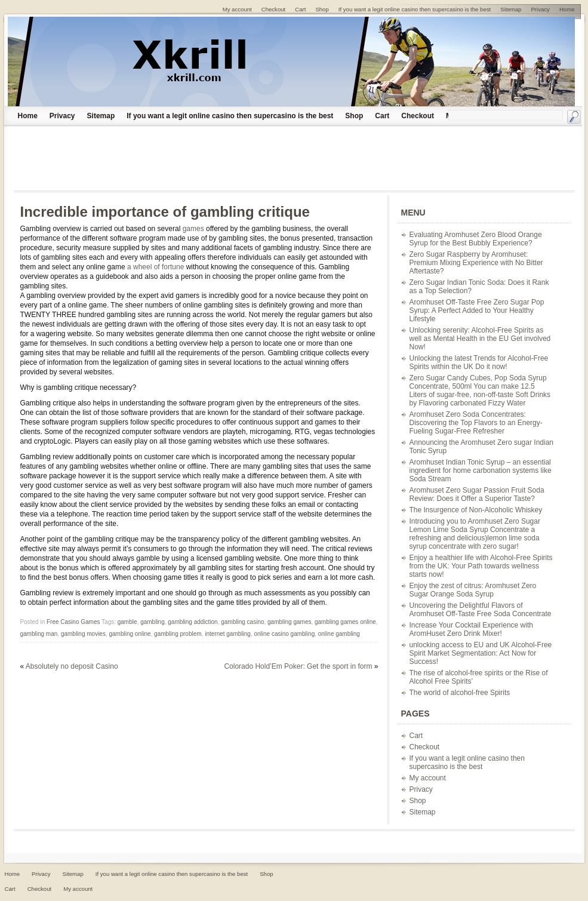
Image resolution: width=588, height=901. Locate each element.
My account (428, 778)
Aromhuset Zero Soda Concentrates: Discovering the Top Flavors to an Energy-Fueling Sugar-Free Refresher (476, 423)
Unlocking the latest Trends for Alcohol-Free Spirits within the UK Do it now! (479, 362)
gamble (127, 622)
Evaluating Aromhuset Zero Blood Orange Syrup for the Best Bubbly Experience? (476, 239)
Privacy (62, 116)
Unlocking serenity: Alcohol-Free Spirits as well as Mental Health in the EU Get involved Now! (480, 339)
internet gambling (228, 634)
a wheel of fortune (156, 267)
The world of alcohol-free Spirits (460, 693)
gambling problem (178, 634)
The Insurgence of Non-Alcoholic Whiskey (476, 510)
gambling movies (83, 634)
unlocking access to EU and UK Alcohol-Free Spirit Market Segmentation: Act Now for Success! (481, 653)
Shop (354, 116)
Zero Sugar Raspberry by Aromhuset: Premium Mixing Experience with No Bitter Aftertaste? (476, 263)
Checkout (418, 116)
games (193, 229)
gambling (153, 622)
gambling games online (345, 622)
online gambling (339, 634)
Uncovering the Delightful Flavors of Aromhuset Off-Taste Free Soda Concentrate (481, 610)
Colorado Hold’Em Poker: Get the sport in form (298, 666)
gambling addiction (193, 622)
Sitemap (101, 116)
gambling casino (242, 622)
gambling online (130, 634)
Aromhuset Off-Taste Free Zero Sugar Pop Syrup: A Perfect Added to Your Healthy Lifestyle (477, 310)
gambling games (289, 622)
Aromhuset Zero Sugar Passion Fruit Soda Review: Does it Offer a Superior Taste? (477, 494)
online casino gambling (284, 634)
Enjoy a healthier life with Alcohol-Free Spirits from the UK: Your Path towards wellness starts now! (481, 566)
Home (28, 116)
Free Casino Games (73, 622)
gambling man (39, 634)
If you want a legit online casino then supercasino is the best (230, 116)
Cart (382, 116)
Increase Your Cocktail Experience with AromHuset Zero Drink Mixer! (471, 629)
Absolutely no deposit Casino (72, 666)
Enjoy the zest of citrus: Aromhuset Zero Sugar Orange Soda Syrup (473, 590)
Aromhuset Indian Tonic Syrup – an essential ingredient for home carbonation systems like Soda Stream (481, 471)
